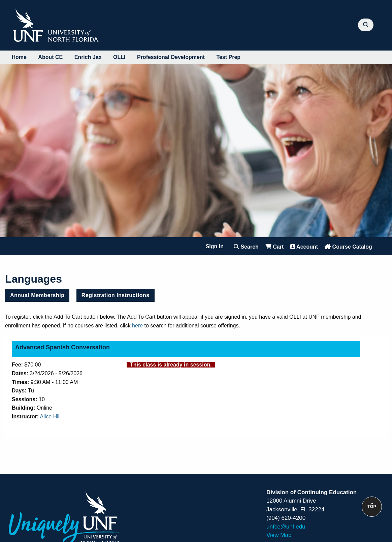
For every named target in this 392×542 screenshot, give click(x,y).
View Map (279, 535)
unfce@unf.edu (286, 527)
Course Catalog (348, 247)
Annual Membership (37, 295)
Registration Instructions (116, 295)
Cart (274, 247)
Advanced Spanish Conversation (62, 347)
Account (304, 247)
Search (246, 247)
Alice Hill (50, 417)
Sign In (215, 246)
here (137, 326)
